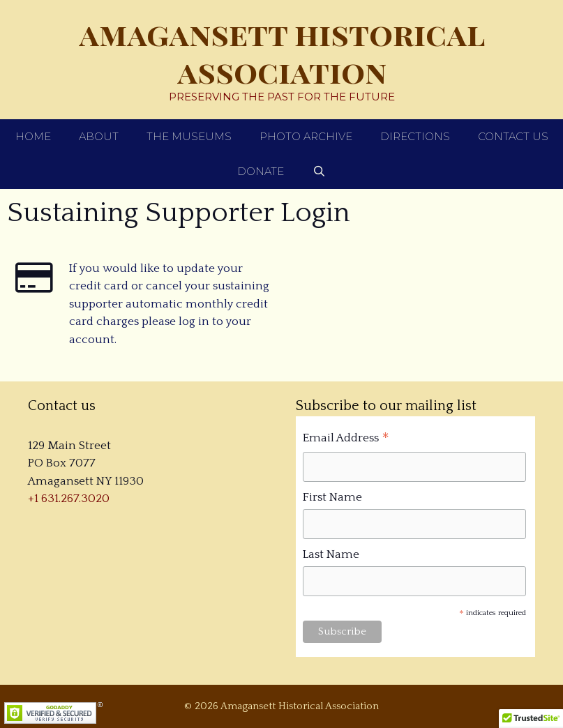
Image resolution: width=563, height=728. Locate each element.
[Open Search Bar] (318, 172)
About (99, 136)
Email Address (346, 440)
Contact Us (513, 136)
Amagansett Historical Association (282, 52)
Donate (261, 171)
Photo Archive (306, 136)
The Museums (189, 136)
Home (33, 136)
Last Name (331, 554)
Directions (415, 136)
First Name (332, 497)
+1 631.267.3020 (69, 499)
